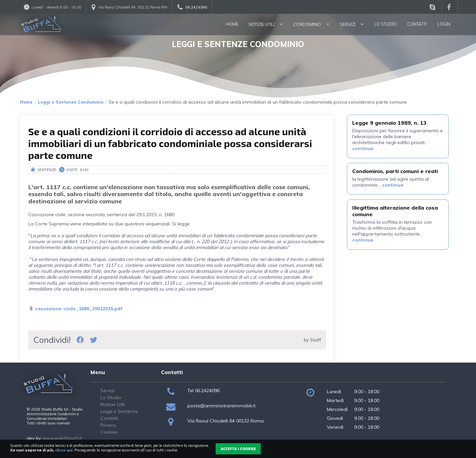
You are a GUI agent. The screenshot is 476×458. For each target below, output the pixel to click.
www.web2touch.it (62, 438)
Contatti (417, 24)
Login (444, 24)
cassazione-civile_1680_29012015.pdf (79, 309)
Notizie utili (266, 24)
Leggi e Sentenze (119, 411)
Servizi (352, 24)
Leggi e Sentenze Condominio (71, 102)
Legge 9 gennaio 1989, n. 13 (389, 123)
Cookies (109, 432)
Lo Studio (385, 24)
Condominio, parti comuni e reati (395, 171)
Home (232, 24)
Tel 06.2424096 (203, 391)
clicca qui (64, 450)
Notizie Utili (113, 404)
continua (363, 148)
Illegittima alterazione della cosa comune (395, 211)
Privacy (108, 425)
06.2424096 (196, 7)
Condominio (311, 24)
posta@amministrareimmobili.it (221, 406)
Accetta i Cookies (238, 449)
